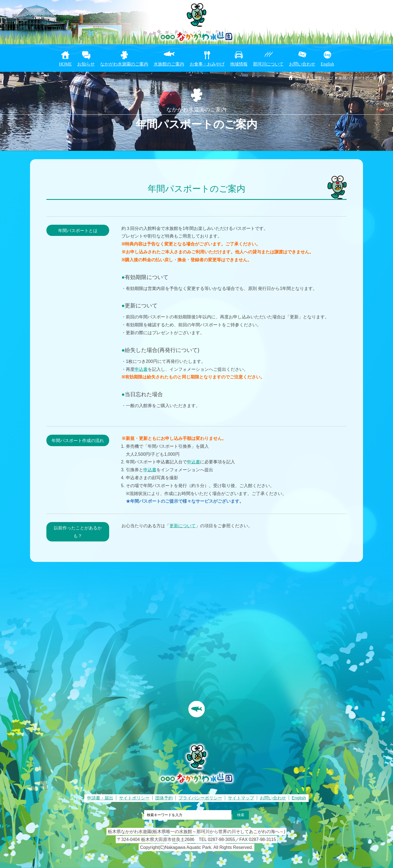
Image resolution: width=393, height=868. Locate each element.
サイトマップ (241, 798)
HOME (65, 64)
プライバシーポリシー (200, 798)
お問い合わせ (302, 64)
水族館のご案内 (169, 64)
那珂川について (268, 64)
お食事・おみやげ (207, 64)
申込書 (141, 369)
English (327, 64)
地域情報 (239, 64)
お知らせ (86, 64)
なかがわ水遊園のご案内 (124, 64)
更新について (183, 526)
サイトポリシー (134, 798)
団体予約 (164, 798)
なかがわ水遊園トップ (314, 78)
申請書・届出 (100, 798)
